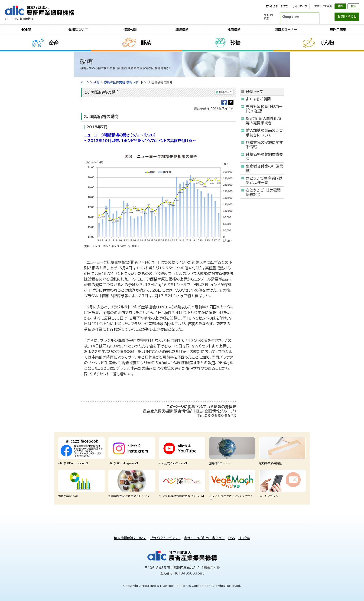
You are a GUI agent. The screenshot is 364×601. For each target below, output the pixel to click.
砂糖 (235, 43)
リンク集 (244, 538)
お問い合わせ (347, 17)
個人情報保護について (130, 538)
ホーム (85, 82)
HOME (26, 30)
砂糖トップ (254, 92)
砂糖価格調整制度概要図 (264, 157)
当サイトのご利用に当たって (204, 538)
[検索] (294, 17)
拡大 (354, 6)
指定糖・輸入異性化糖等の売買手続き (263, 121)
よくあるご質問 (258, 99)
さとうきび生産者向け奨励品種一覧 (264, 180)
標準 (341, 6)
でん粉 (327, 43)
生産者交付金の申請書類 (264, 168)
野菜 (146, 43)
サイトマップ (300, 6)
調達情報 (182, 30)
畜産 (54, 43)
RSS (232, 538)
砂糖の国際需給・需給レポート (124, 82)
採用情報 (234, 30)
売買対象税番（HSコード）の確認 (264, 109)
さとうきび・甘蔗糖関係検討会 (263, 192)
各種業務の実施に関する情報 (264, 145)
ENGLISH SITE (277, 6)
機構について (78, 30)
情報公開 (130, 30)
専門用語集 (338, 30)
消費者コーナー (286, 30)
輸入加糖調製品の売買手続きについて (264, 133)
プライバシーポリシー (165, 538)
